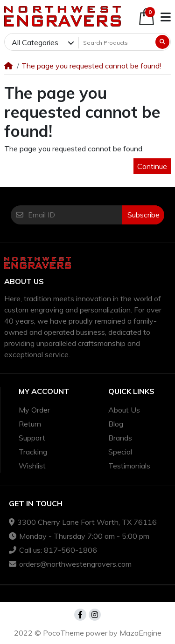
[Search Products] (116, 42)
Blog (116, 424)
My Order (34, 410)
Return (30, 424)
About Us (124, 410)
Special (120, 452)
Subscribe (143, 215)
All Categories (35, 42)
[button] (147, 17)
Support (32, 438)
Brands (120, 438)
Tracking (33, 452)
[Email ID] (75, 215)
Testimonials (129, 466)
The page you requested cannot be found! (91, 66)
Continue (152, 166)
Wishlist (32, 466)
